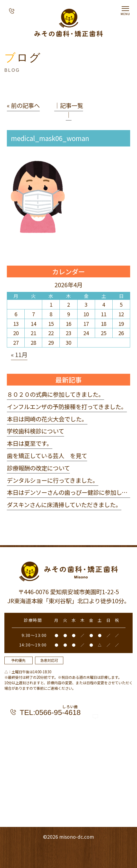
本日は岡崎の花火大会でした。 (47, 419)
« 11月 (19, 354)
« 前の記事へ (23, 105)
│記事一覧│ (69, 110)
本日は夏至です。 (30, 443)
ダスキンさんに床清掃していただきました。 (64, 505)
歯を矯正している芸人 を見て (47, 455)
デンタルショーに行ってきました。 (53, 480)
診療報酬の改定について (38, 468)
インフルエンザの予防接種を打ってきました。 (67, 406)
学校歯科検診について (35, 431)
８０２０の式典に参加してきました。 (55, 394)
